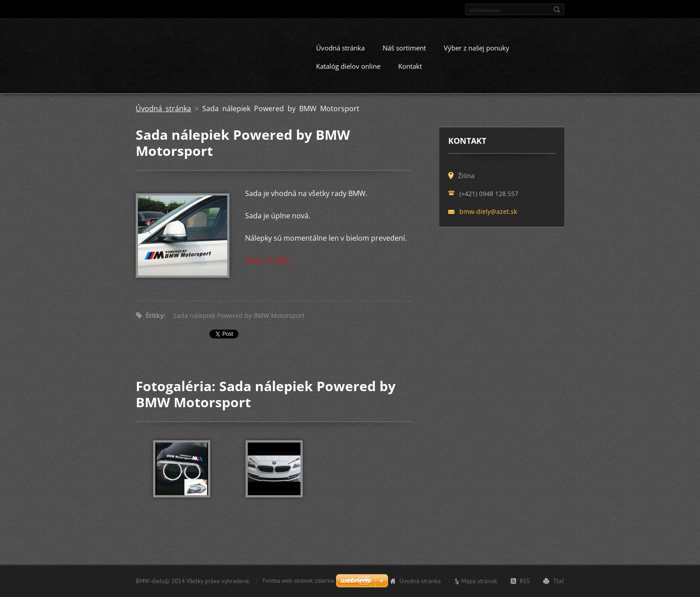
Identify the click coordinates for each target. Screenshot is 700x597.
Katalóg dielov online (348, 74)
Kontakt (410, 74)
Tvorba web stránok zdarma (298, 582)
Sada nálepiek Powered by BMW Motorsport (239, 323)
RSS (525, 583)
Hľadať (557, 9)
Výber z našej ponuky (477, 55)
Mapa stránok (479, 583)
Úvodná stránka (340, 55)
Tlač (559, 583)
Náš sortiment (404, 55)
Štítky (155, 323)
